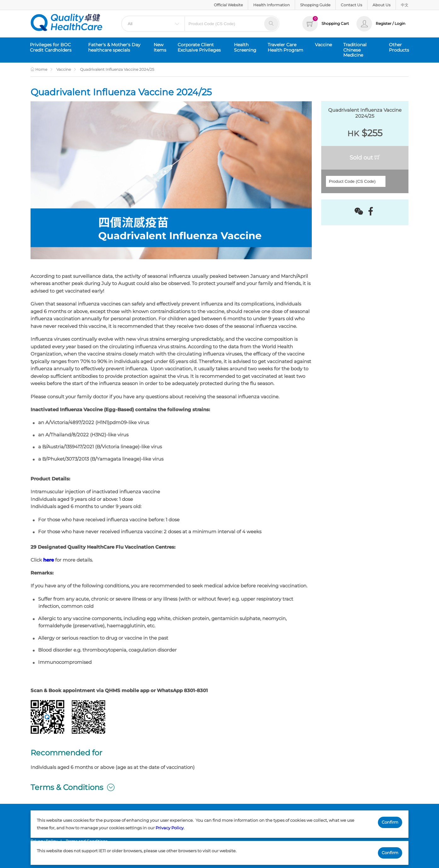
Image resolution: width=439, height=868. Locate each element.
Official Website (228, 5)
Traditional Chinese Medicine (355, 50)
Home (39, 69)
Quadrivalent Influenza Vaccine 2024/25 (117, 69)
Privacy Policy (170, 828)
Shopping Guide (315, 5)
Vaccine (323, 45)
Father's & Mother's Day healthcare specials (114, 47)
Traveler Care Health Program (285, 47)
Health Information (271, 5)
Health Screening (245, 47)
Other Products (399, 47)
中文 (405, 5)
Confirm (390, 822)
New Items (160, 47)
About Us (382, 5)
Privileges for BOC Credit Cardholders (51, 47)
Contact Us (351, 5)
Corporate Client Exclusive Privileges (199, 47)
